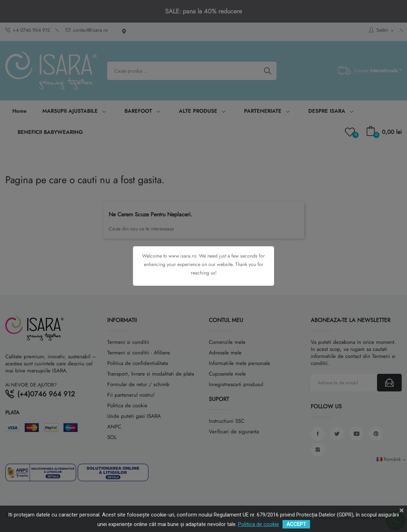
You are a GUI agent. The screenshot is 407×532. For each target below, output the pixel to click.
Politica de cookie (259, 524)
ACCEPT (296, 524)
